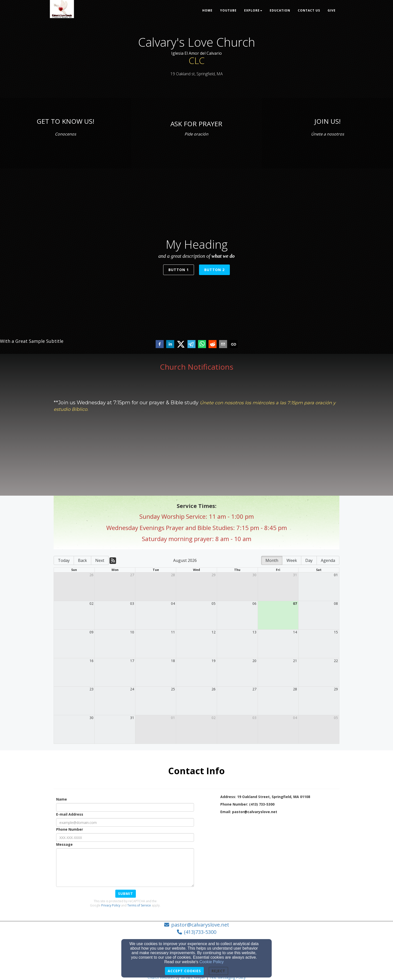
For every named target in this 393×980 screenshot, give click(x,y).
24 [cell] (132, 689)
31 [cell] (295, 575)
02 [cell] (91, 603)
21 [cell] (295, 661)
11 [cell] (173, 632)
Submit (126, 894)
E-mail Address (70, 814)
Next (100, 560)
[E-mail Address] (125, 822)
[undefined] (66, 133)
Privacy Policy (111, 905)
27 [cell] (132, 575)
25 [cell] (173, 689)
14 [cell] (295, 632)
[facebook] (160, 345)
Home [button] (207, 10)
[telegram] (191, 345)
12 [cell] (214, 632)
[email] (223, 345)
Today (64, 560)
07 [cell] (295, 603)
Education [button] (280, 10)
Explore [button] (253, 10)
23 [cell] (91, 689)
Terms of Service (139, 905)
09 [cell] (91, 632)
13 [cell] (254, 632)
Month (272, 560)
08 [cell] (336, 603)
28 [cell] (173, 575)
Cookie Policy (212, 962)
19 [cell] (214, 661)
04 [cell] (173, 603)
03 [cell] (132, 603)
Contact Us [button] (309, 10)
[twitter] (181, 344)
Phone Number (70, 829)
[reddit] (213, 345)
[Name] (125, 807)
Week (292, 560)
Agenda (328, 560)
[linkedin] (170, 345)
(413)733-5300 (200, 932)
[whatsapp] (202, 345)
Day (309, 560)
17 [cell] (132, 661)
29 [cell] (214, 575)
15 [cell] (336, 632)
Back (82, 560)
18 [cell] (173, 661)
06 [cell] (254, 603)
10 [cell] (132, 632)
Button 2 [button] (214, 270)
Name (62, 799)
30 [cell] (254, 575)
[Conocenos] (66, 133)
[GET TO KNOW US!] (65, 121)
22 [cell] (336, 661)
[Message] (125, 868)
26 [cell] (91, 575)
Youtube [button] (228, 10)
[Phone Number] (125, 837)
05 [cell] (214, 603)
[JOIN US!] (327, 121)
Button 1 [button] (179, 270)
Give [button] (332, 10)
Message (64, 844)
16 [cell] (91, 661)
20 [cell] (254, 661)
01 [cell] (336, 575)
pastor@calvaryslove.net (200, 925)
